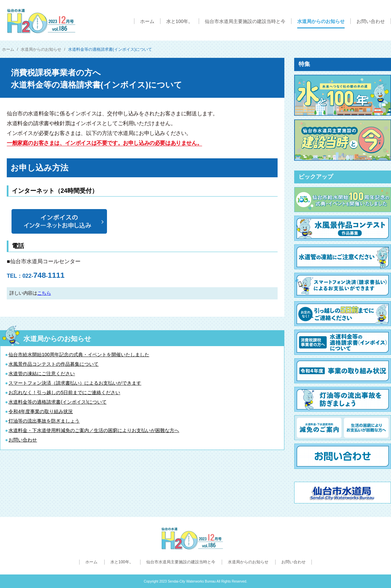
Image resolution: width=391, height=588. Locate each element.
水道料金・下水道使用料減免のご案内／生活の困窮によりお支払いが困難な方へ (94, 430)
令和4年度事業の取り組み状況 (41, 411)
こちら (44, 293)
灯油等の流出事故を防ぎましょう (44, 421)
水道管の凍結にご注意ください (42, 374)
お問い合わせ (23, 440)
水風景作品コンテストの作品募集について (53, 364)
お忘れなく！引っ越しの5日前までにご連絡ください (64, 392)
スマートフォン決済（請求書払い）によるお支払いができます (75, 383)
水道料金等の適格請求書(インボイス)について (57, 402)
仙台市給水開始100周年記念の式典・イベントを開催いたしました (79, 355)
